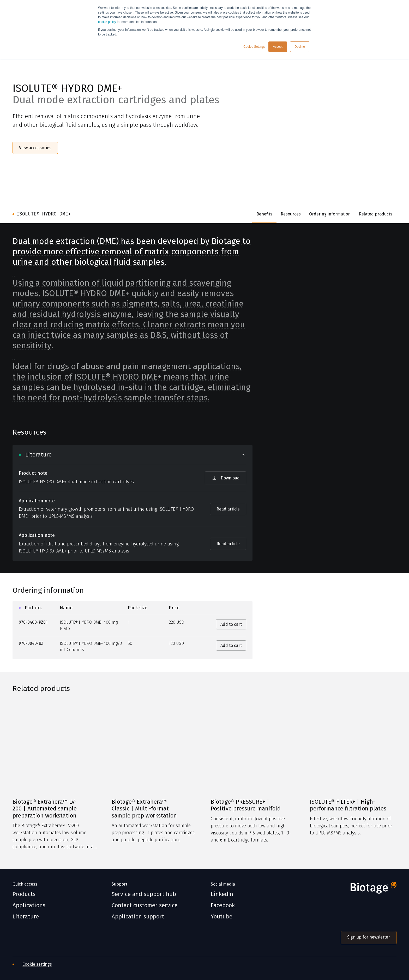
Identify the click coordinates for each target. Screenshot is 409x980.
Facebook (223, 905)
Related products (376, 214)
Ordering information (330, 214)
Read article (228, 509)
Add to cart (231, 624)
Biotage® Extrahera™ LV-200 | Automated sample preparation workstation (45, 809)
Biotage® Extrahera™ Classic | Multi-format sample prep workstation (144, 809)
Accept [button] (278, 47)
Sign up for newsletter (369, 937)
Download (225, 478)
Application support (138, 917)
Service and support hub (144, 894)
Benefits (264, 214)
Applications (29, 905)
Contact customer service (145, 905)
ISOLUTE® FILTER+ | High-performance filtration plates (348, 805)
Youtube (222, 917)
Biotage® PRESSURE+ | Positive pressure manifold (246, 805)
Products (24, 894)
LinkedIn (222, 894)
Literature (26, 917)
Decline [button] (300, 47)
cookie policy (107, 22)
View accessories (35, 148)
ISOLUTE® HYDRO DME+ (44, 214)
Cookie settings (37, 964)
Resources (291, 214)
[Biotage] (369, 890)
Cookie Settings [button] (254, 47)
